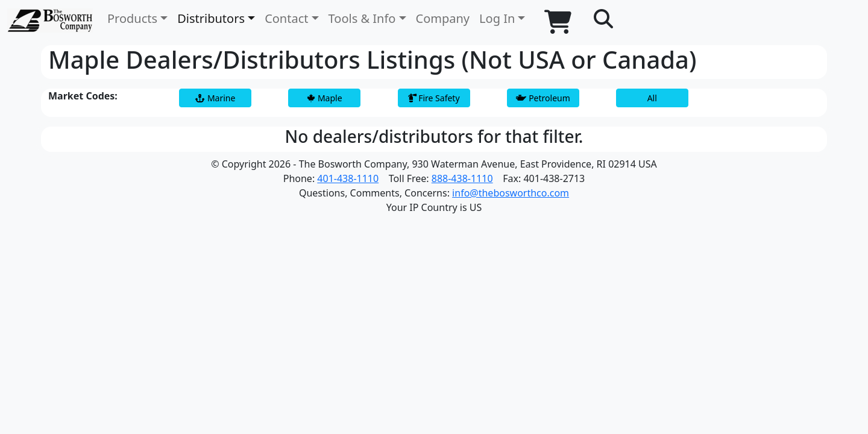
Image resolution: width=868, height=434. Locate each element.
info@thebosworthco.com (511, 193)
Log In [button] (497, 18)
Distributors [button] (211, 18)
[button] (603, 19)
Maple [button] (324, 98)
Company (443, 18)
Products (132, 18)
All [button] (652, 98)
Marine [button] (215, 98)
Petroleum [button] (543, 98)
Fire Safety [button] (434, 98)
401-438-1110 (348, 178)
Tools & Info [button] (362, 18)
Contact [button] (286, 18)
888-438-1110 (462, 178)
